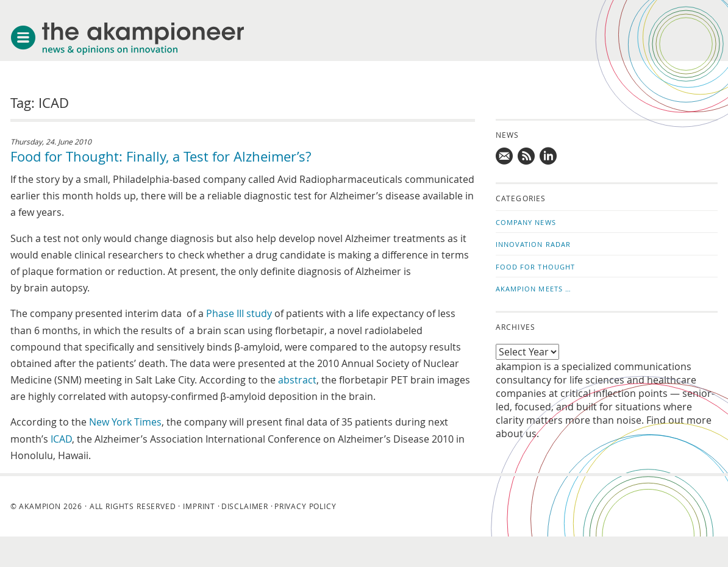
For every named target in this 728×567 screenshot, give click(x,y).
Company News (526, 222)
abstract (297, 380)
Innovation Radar (534, 244)
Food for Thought (536, 267)
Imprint (199, 506)
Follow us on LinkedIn (549, 156)
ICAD (61, 439)
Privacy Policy (305, 506)
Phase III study (239, 313)
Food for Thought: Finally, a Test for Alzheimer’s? (161, 156)
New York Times (125, 422)
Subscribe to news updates (527, 156)
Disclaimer (245, 506)
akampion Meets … (534, 289)
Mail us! (505, 156)
